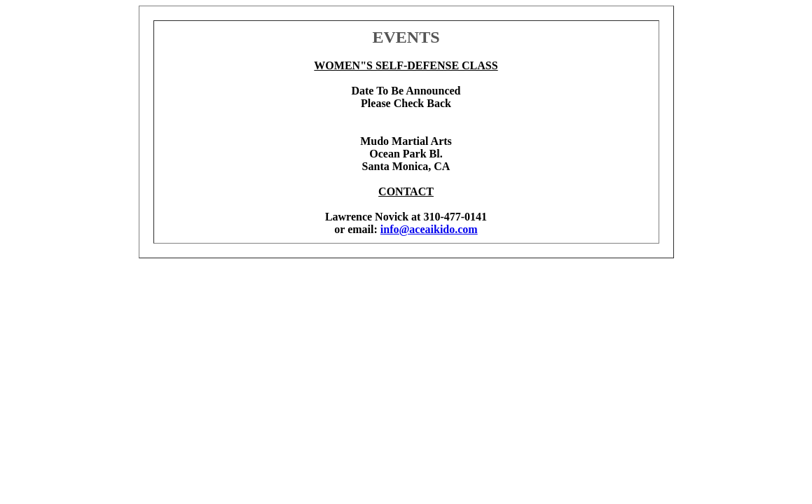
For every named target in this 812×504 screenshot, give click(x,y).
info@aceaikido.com (429, 229)
